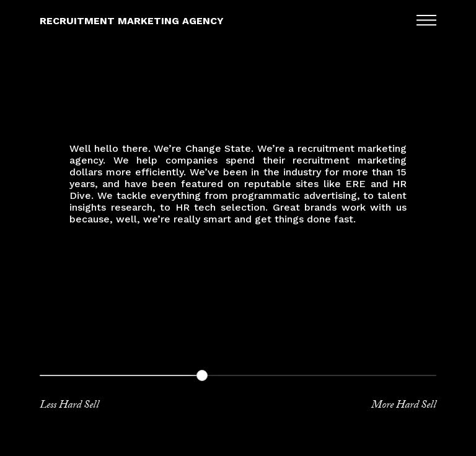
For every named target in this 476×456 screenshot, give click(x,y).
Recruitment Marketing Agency (132, 21)
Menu (426, 20)
